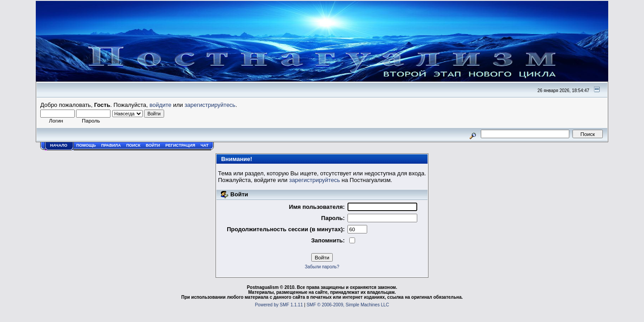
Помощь (86, 145)
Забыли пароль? (322, 267)
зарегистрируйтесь (210, 105)
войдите (160, 105)
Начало (59, 145)
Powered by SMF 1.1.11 (279, 305)
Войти (153, 145)
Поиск (133, 145)
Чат (204, 145)
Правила (111, 145)
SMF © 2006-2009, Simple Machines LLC (348, 305)
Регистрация (180, 145)
